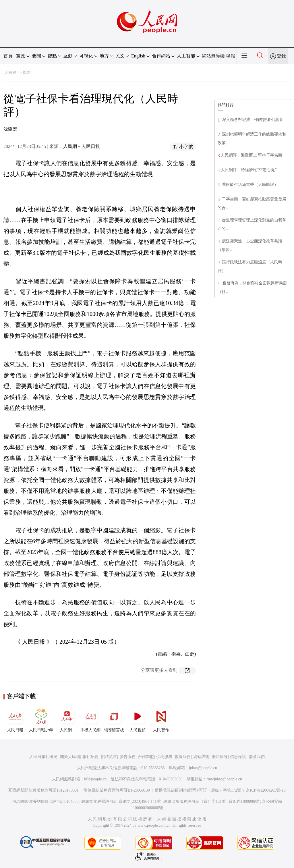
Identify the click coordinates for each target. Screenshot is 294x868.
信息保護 (238, 757)
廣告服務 (127, 757)
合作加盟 (146, 757)
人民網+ (67, 719)
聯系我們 (257, 757)
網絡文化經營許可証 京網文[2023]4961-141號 (121, 802)
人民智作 (161, 719)
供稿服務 (164, 757)
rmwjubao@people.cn (224, 779)
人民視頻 (138, 719)
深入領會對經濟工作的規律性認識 (252, 120)
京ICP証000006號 (244, 802)
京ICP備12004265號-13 (266, 790)
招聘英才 (109, 757)
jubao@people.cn (203, 768)
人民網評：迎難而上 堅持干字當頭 (252, 155)
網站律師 (220, 757)
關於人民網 (70, 757)
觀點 (27, 73)
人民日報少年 (41, 719)
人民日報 (15, 719)
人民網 (10, 73)
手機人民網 (90, 719)
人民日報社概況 (43, 757)
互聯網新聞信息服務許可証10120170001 (43, 790)
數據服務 (183, 757)
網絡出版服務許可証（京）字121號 (195, 802)
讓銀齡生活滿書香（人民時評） (249, 185)
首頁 (8, 56)
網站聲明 (201, 757)
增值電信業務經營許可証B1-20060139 (117, 790)
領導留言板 (114, 719)
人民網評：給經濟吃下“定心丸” (249, 170)
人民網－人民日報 (82, 146)
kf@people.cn (95, 779)
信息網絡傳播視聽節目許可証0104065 (45, 802)
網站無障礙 (213, 56)
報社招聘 (90, 757)
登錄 (281, 56)
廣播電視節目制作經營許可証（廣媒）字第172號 (198, 790)
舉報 (231, 56)
